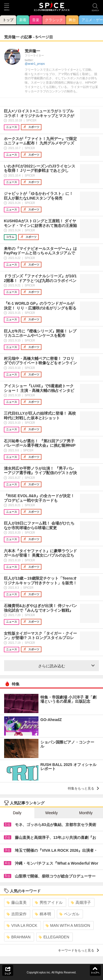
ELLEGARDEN (54, 937)
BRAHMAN (19, 937)
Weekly (52, 813)
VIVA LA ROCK (22, 925)
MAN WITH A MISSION (68, 925)
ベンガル (69, 914)
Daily (17, 813)
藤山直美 (17, 902)
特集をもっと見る (83, 788)
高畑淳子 (81, 902)
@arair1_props (35, 64)
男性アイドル (49, 902)
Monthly (86, 813)
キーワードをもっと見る (78, 950)
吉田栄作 (17, 914)
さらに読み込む (66, 666)
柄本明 (43, 914)
